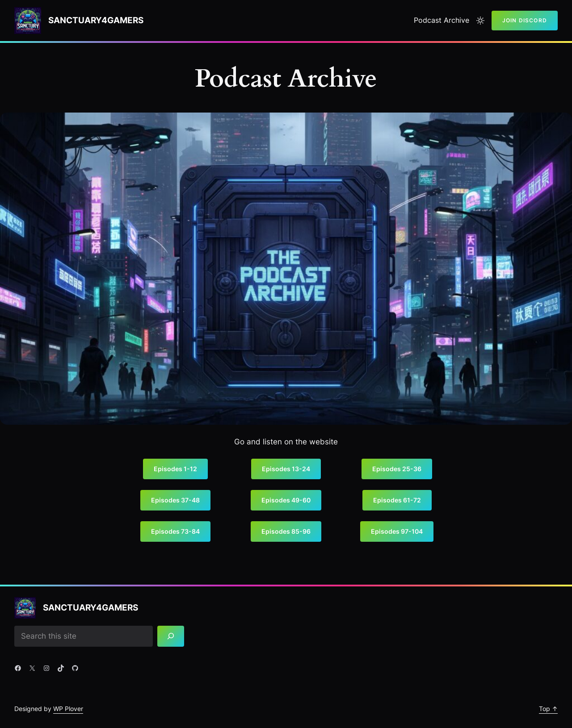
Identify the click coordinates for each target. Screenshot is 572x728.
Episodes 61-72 (397, 500)
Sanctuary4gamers (96, 20)
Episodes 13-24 (286, 469)
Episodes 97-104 (397, 531)
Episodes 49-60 (286, 500)
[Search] (171, 636)
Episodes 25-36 (397, 469)
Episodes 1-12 (175, 469)
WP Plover (68, 709)
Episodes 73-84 (175, 531)
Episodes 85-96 (286, 531)
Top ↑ (548, 709)
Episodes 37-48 (175, 500)
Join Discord (525, 20)
